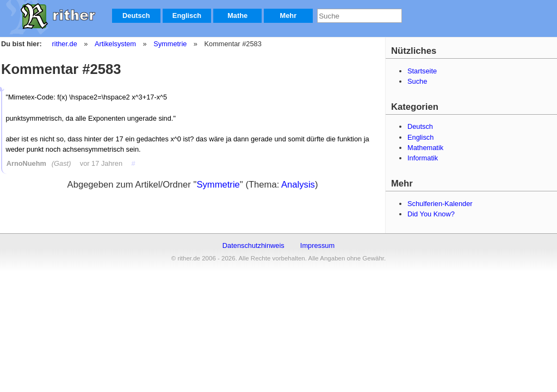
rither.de (65, 44)
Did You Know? (431, 214)
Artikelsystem (115, 44)
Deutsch (136, 15)
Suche (417, 81)
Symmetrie (169, 44)
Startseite (422, 71)
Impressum (317, 245)
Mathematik (425, 148)
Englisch (187, 15)
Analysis (298, 185)
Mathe (237, 15)
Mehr (289, 15)
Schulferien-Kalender (440, 204)
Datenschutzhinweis (253, 245)
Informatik (423, 158)
